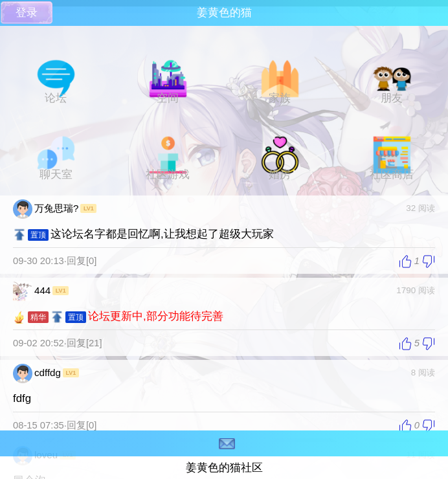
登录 (27, 13)
